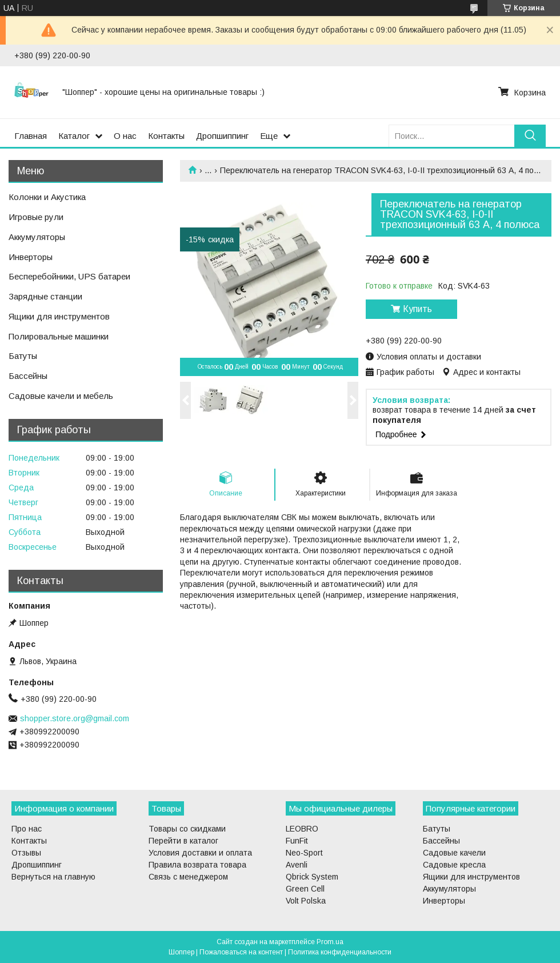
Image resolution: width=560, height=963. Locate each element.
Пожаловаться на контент (241, 952)
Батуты (23, 356)
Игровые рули (36, 217)
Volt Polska (306, 901)
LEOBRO (302, 829)
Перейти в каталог (183, 841)
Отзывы (26, 853)
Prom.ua (330, 942)
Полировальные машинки (59, 336)
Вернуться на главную (53, 877)
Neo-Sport (304, 853)
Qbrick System (312, 877)
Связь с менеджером (188, 877)
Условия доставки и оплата (200, 853)
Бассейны (28, 376)
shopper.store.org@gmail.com (75, 718)
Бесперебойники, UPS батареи (69, 276)
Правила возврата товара (197, 865)
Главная (31, 136)
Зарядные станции (45, 296)
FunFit (297, 841)
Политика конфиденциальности (340, 952)
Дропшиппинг (222, 136)
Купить (417, 309)
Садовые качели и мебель (61, 396)
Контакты (166, 136)
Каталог (74, 136)
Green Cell (305, 889)
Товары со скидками (187, 829)
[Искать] (530, 136)
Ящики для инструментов (59, 316)
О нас (125, 136)
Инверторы (31, 257)
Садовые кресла (454, 865)
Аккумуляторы (37, 237)
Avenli (297, 865)
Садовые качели (454, 853)
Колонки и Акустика (47, 197)
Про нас (27, 829)
